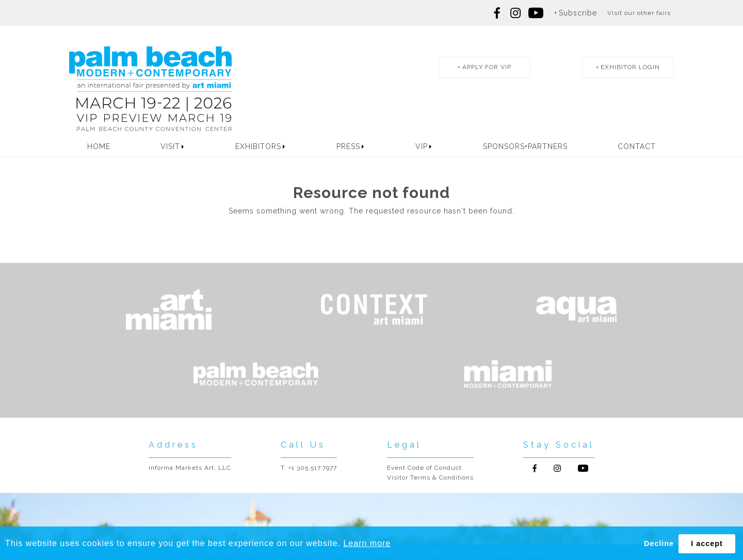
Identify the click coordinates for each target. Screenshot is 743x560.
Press (348, 146)
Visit (170, 146)
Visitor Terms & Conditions (430, 477)
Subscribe (578, 13)
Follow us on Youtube (583, 468)
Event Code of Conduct (424, 468)
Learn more (367, 543)
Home (99, 146)
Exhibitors (258, 146)
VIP (422, 146)
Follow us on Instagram (515, 13)
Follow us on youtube (536, 13)
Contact (637, 146)
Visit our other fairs (639, 13)
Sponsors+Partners (525, 146)
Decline (659, 543)
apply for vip (487, 67)
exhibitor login (630, 67)
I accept (707, 543)
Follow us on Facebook (497, 13)
